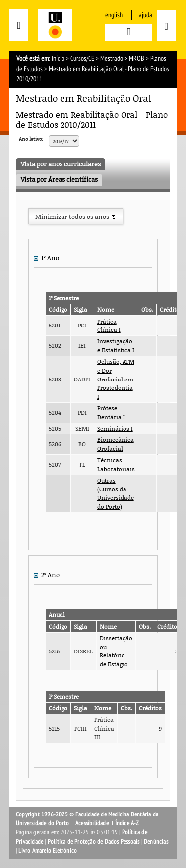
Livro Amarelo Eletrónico (48, 851)
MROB (137, 59)
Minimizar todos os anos (76, 217)
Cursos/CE (82, 59)
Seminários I (115, 428)
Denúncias (156, 842)
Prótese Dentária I (111, 412)
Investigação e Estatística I (116, 346)
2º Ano (47, 575)
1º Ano (46, 258)
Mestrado (112, 59)
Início (58, 59)
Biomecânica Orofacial (116, 444)
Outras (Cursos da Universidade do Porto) (116, 493)
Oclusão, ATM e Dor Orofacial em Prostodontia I (116, 379)
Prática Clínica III (104, 728)
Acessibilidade (92, 823)
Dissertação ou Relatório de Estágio (116, 651)
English (114, 15)
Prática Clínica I (109, 326)
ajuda (146, 15)
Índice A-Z (127, 823)
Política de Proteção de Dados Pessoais (94, 842)
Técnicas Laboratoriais (116, 464)
